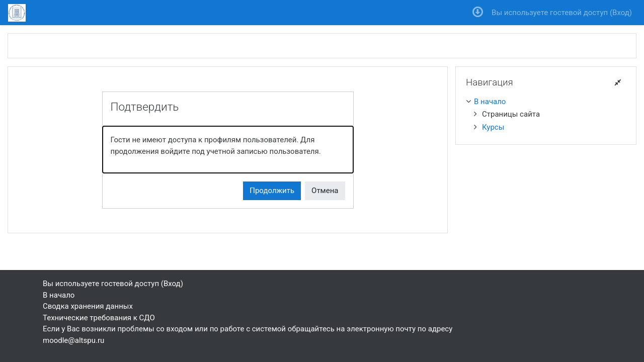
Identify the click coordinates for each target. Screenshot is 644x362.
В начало (490, 102)
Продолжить (272, 191)
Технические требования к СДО (99, 318)
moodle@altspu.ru (73, 340)
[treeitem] (546, 102)
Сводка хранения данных (88, 306)
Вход (621, 13)
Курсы (493, 127)
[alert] (228, 150)
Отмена (325, 191)
